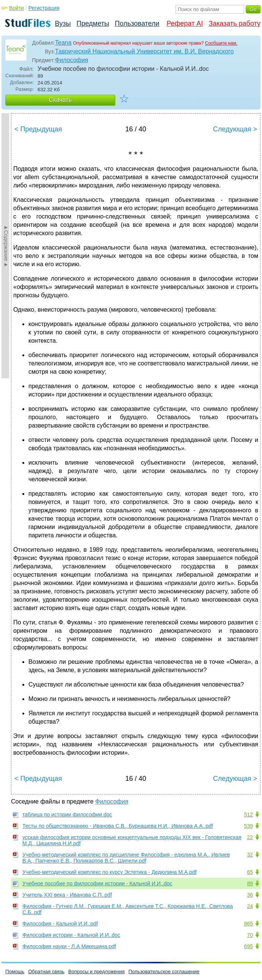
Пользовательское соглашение (164, 971)
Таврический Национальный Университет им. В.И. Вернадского (144, 51)
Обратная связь (46, 971)
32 (250, 855)
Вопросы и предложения (96, 971)
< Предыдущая (38, 129)
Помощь (15, 971)
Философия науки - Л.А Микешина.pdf (69, 946)
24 (250, 906)
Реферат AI (185, 23)
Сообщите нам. (221, 43)
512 (249, 815)
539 (249, 826)
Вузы (63, 23)
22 (250, 837)
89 (250, 883)
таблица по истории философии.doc (67, 815)
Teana (63, 43)
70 (250, 935)
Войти (16, 8)
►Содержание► (6, 246)
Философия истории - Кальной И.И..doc (71, 935)
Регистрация (44, 8)
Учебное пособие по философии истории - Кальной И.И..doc (97, 883)
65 (250, 872)
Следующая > (235, 129)
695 (249, 946)
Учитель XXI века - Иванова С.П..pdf (67, 895)
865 (249, 924)
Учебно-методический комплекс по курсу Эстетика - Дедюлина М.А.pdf (109, 872)
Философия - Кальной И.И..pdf (60, 924)
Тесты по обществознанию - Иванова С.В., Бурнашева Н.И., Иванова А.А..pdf (118, 826)
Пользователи (137, 23)
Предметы (93, 23)
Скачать (60, 100)
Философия (71, 60)
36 (250, 895)
